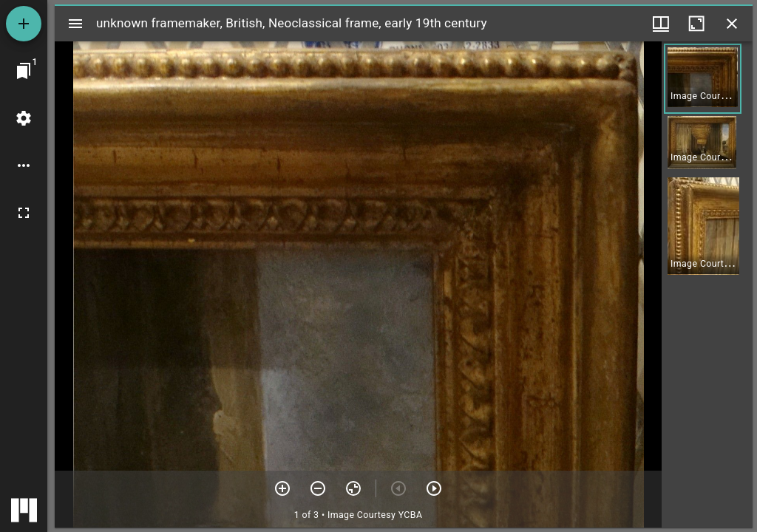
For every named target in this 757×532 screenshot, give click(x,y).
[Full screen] (24, 213)
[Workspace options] (24, 166)
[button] (703, 79)
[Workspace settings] (24, 118)
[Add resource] (24, 24)
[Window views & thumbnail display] (661, 24)
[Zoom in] (282, 488)
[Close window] (732, 24)
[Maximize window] (696, 24)
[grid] (707, 284)
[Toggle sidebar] (75, 24)
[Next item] (434, 488)
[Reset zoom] (353, 488)
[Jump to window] (24, 71)
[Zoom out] (318, 488)
